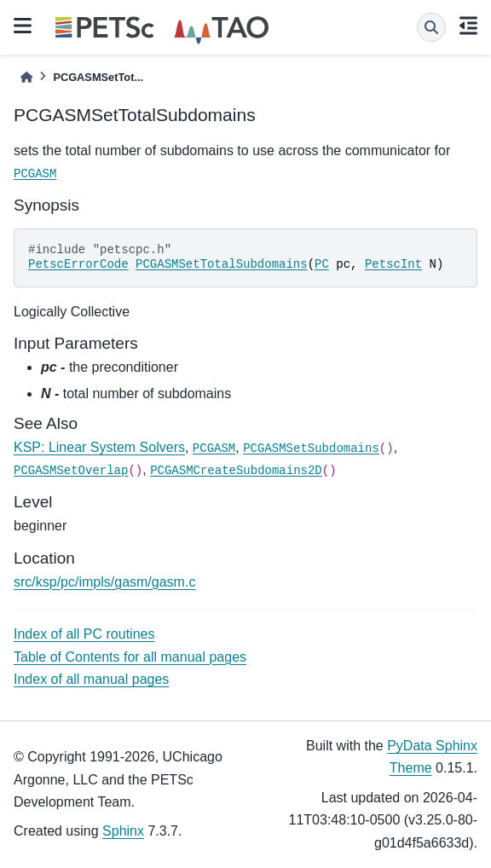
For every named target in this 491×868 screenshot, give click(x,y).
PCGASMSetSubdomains (311, 448)
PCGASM (35, 174)
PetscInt (393, 264)
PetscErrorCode (78, 264)
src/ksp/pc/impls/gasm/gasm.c (104, 582)
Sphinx (123, 831)
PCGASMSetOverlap (71, 471)
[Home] (26, 77)
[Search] (431, 27)
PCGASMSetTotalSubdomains (222, 264)
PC (322, 264)
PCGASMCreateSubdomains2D (236, 471)
